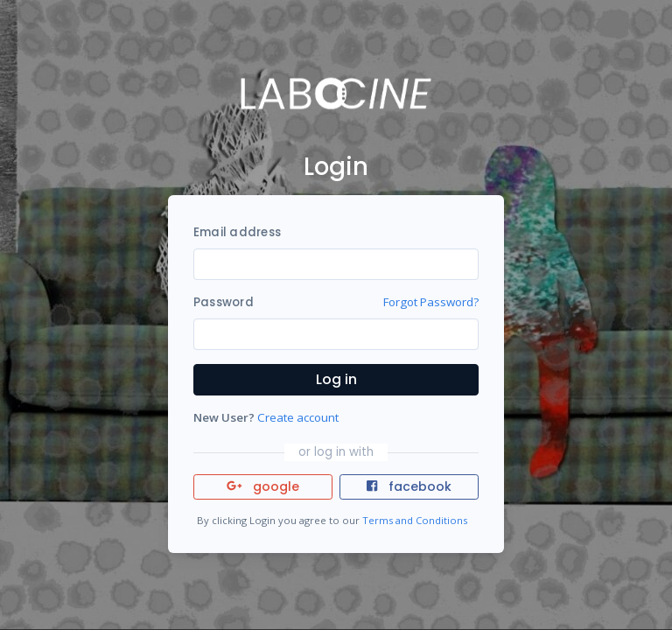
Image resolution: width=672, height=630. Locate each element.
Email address (237, 232)
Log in (336, 379)
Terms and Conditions (415, 520)
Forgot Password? (431, 302)
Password (224, 302)
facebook (409, 486)
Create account (298, 417)
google (263, 486)
